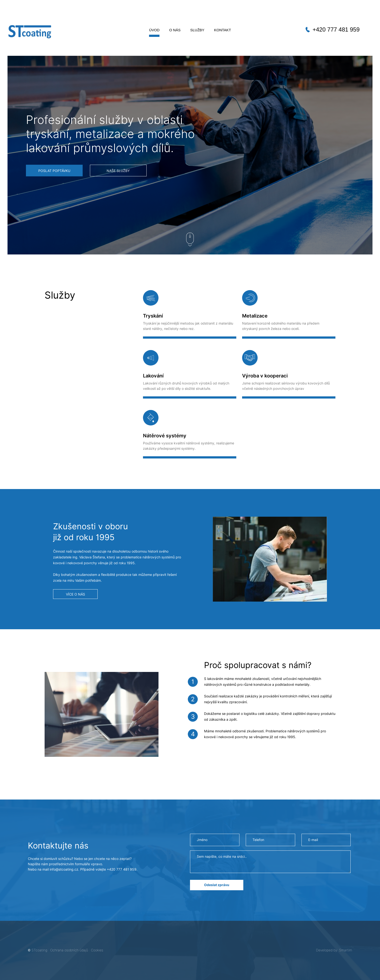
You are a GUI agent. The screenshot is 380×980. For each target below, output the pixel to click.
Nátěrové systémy (165, 436)
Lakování (153, 376)
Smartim (346, 950)
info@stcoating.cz (64, 869)
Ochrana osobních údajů (69, 950)
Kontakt (222, 30)
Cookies (97, 950)
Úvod (154, 30)
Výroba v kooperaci (265, 376)
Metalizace (255, 316)
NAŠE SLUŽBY (118, 171)
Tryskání (153, 316)
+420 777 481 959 (336, 29)
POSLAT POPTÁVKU (54, 171)
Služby (197, 30)
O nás (175, 30)
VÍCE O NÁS (75, 594)
